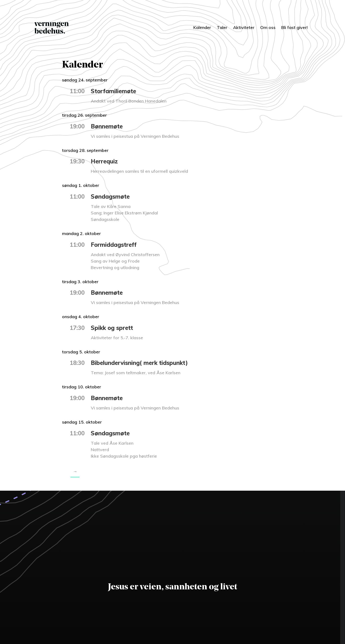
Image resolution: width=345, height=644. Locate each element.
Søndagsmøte (110, 196)
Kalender (202, 27)
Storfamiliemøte (113, 91)
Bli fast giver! (294, 27)
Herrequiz (104, 161)
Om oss (268, 27)
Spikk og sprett (112, 328)
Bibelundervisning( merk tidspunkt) (139, 363)
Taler (222, 27)
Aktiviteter (244, 27)
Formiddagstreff (114, 245)
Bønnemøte (107, 126)
